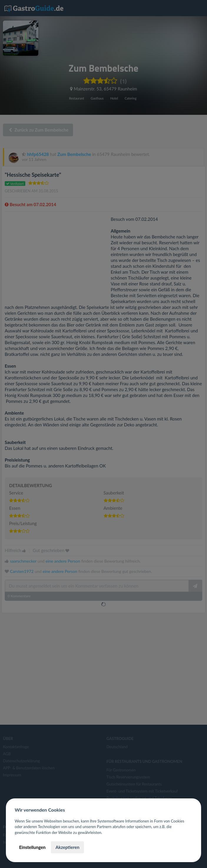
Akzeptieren (67, 847)
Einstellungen (32, 847)
